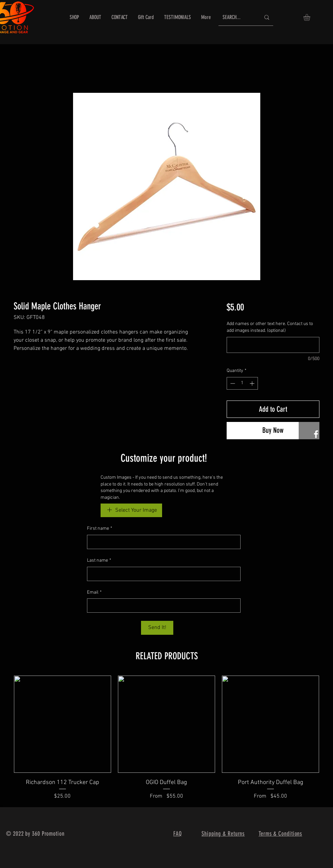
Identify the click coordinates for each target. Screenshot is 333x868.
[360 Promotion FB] (316, 434)
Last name (99, 561)
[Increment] (253, 383)
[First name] (162, 542)
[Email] (162, 606)
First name (100, 529)
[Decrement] (232, 383)
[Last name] (162, 574)
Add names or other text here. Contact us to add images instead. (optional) (270, 327)
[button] (311, 17)
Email (94, 593)
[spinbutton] (242, 383)
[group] (166, 738)
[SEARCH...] (236, 18)
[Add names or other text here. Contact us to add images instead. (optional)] (273, 345)
